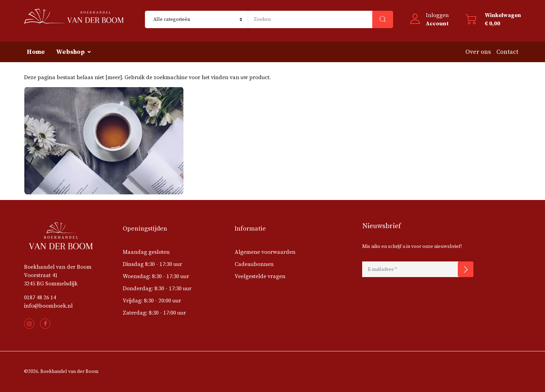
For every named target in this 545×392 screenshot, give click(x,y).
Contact (507, 52)
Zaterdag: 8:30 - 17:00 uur (154, 313)
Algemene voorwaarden (265, 252)
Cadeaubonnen (254, 264)
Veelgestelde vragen (260, 276)
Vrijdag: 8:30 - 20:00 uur (152, 301)
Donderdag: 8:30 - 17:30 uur (157, 289)
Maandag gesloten (146, 252)
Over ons (478, 52)
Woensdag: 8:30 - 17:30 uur (156, 276)
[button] (429, 19)
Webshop (70, 52)
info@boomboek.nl (48, 306)
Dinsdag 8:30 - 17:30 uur (152, 264)
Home (36, 52)
